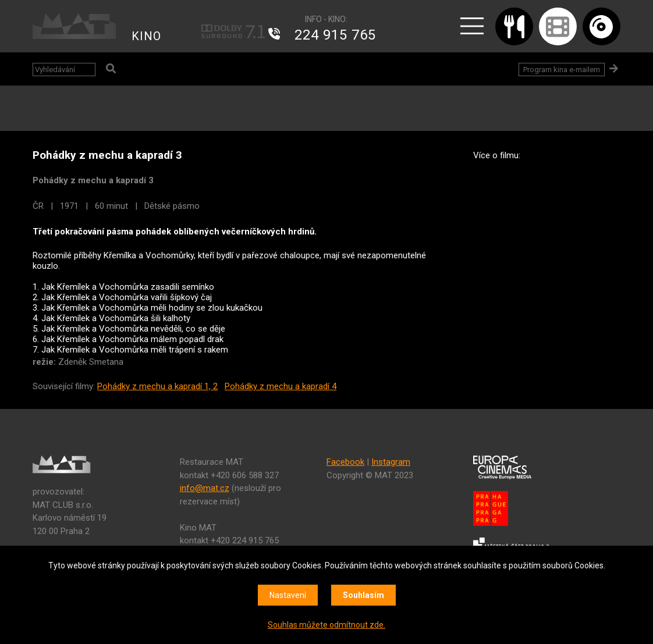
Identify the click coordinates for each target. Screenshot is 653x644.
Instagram (391, 462)
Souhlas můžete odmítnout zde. (326, 625)
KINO (146, 36)
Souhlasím (363, 595)
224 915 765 (335, 35)
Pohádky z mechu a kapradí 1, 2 (157, 386)
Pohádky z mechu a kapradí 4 (281, 386)
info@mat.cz (205, 488)
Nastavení (288, 595)
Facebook (345, 462)
